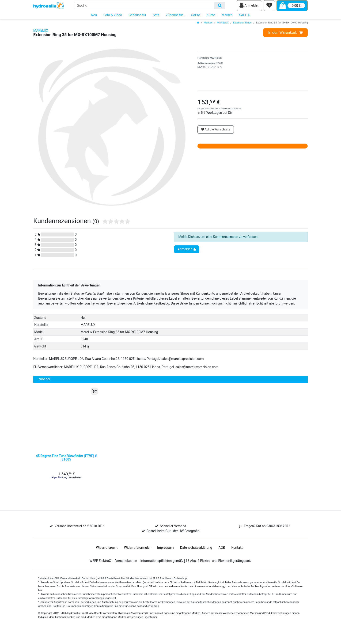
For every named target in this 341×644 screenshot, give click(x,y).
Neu (94, 18)
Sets (156, 18)
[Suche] (220, 7)
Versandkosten (126, 571)
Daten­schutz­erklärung (196, 557)
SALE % (245, 18)
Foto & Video (113, 18)
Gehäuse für (137, 18)
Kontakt (237, 557)
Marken (227, 18)
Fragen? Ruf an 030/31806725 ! (267, 536)
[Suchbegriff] (144, 7)
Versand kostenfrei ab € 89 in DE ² (79, 536)
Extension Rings (242, 26)
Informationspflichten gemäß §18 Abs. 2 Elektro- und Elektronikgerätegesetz (196, 571)
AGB (222, 557)
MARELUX (223, 26)
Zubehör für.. (175, 18)
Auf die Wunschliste (216, 133)
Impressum (165, 557)
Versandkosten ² (75, 487)
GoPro (195, 18)
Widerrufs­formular (137, 557)
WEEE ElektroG (100, 571)
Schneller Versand (173, 536)
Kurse (211, 18)
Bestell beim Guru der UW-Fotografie (173, 541)
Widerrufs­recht (107, 557)
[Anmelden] (249, 7)
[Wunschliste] (269, 7)
